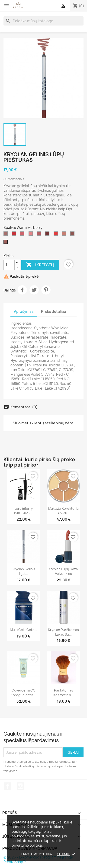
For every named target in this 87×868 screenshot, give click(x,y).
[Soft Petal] (65, 235)
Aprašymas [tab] (24, 312)
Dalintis (22, 290)
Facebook (8, 786)
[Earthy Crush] (73, 235)
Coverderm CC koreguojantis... (23, 693)
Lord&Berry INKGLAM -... (24, 511)
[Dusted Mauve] (40, 235)
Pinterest (46, 290)
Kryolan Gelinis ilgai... (24, 571)
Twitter (34, 290)
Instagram (20, 786)
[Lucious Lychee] (32, 235)
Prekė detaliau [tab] (54, 312)
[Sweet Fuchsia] (48, 235)
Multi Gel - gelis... (24, 630)
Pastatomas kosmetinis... (64, 693)
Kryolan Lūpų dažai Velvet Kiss (63, 571)
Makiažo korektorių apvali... (63, 511)
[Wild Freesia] (23, 235)
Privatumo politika (37, 854)
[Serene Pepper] (57, 235)
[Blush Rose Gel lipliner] (6, 235)
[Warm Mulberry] (6, 243)
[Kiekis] (9, 265)
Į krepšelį (40, 265)
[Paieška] (43, 21)
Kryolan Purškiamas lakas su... (63, 632)
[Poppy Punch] (15, 235)
